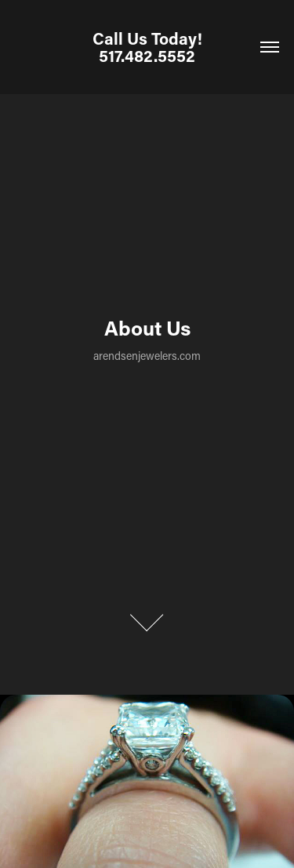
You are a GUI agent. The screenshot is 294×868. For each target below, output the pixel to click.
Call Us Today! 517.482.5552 (149, 47)
